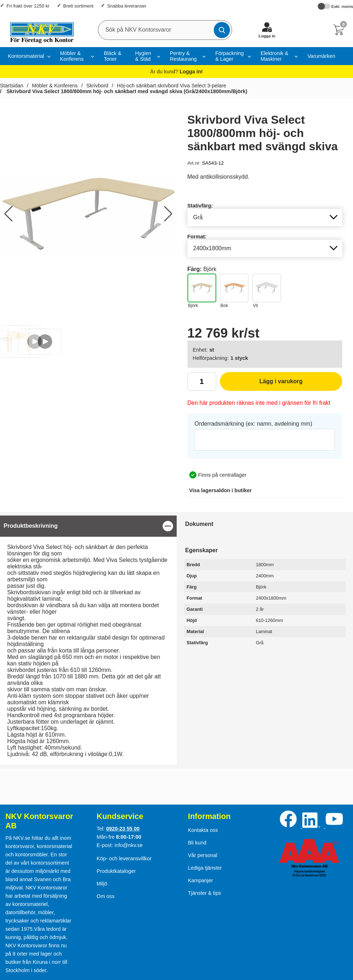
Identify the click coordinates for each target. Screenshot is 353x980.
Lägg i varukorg (261, 384)
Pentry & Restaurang (183, 56)
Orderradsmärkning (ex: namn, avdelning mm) (254, 424)
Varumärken (321, 56)
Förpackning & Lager (229, 56)
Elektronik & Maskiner (274, 56)
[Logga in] (267, 30)
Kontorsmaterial (26, 56)
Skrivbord (97, 86)
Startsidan (12, 86)
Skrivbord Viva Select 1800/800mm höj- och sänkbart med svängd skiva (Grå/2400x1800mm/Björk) (126, 91)
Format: (197, 237)
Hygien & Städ (143, 56)
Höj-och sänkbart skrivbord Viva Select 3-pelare (172, 86)
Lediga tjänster (205, 868)
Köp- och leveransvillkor (124, 858)
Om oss (106, 896)
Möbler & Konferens (72, 56)
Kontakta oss (203, 830)
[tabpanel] (88, 640)
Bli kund (197, 843)
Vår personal (203, 855)
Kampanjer (200, 880)
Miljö (102, 884)
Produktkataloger (116, 871)
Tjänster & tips (204, 893)
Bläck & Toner (112, 56)
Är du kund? (176, 72)
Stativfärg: (200, 206)
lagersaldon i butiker (221, 490)
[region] (88, 526)
